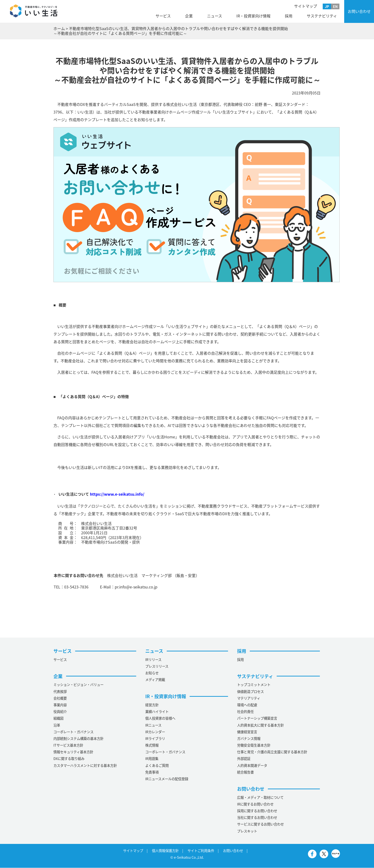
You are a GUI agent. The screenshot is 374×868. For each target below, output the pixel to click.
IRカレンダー (155, 732)
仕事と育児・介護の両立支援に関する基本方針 (272, 752)
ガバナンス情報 (249, 738)
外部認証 (244, 759)
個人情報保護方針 (165, 851)
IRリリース (153, 660)
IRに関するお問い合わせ (255, 804)
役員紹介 (60, 712)
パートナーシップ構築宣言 (257, 718)
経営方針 (152, 705)
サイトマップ (306, 6)
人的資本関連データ (252, 765)
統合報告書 (245, 772)
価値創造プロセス (250, 691)
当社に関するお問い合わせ (257, 817)
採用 (289, 16)
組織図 (58, 718)
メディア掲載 (155, 680)
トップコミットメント (254, 685)
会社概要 (60, 698)
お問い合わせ (359, 11)
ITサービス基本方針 (68, 745)
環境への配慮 (247, 705)
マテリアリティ (249, 698)
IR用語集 (152, 759)
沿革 (57, 725)
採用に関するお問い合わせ (257, 811)
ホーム (59, 28)
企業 (189, 16)
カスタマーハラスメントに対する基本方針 (85, 765)
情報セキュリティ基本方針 (73, 752)
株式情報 (152, 745)
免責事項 (152, 772)
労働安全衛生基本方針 (254, 745)
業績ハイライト (157, 712)
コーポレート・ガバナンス (73, 732)
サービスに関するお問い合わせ (260, 824)
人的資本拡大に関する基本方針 (260, 725)
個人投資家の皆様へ (160, 718)
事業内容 (60, 705)
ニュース (215, 16)
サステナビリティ (322, 16)
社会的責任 (245, 712)
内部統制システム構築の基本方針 (78, 738)
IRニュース (153, 725)
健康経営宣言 (247, 732)
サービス (163, 16)
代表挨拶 (60, 691)
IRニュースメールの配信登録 (167, 779)
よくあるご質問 (157, 765)
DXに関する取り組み (69, 759)
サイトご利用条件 (201, 851)
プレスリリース (157, 666)
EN (335, 6)
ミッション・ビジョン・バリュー (78, 685)
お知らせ (152, 673)
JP (327, 6)
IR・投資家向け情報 (253, 16)
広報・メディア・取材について (260, 797)
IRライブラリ (155, 738)
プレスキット (247, 831)
